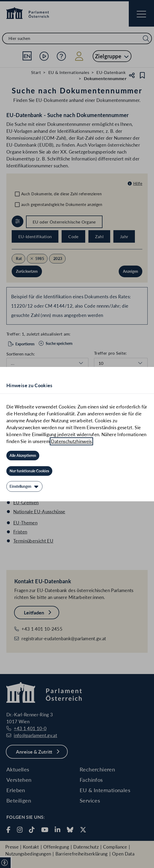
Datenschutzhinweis (71, 441)
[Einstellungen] (24, 486)
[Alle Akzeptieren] (23, 456)
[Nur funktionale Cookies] (29, 471)
